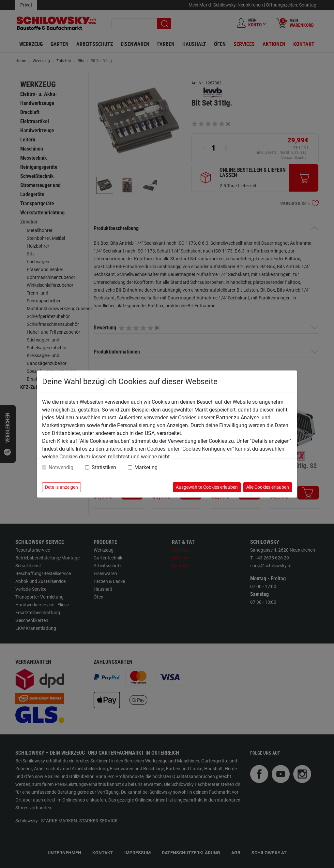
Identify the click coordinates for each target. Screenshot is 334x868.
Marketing (146, 467)
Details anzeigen (61, 487)
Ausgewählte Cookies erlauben (207, 487)
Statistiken (104, 467)
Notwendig (61, 467)
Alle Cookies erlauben (268, 487)
